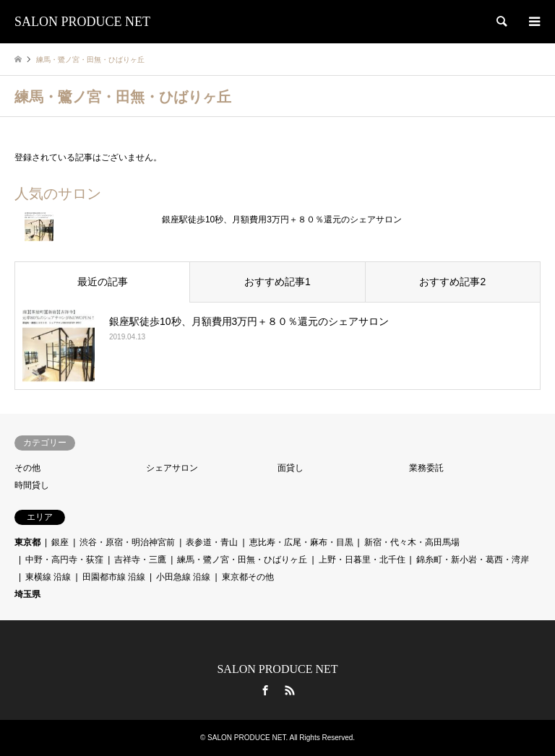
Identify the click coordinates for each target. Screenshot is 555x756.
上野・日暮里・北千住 (362, 560)
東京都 (27, 542)
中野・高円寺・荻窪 (64, 560)
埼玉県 (27, 594)
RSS (290, 690)
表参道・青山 (212, 542)
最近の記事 (103, 282)
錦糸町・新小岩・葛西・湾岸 (473, 560)
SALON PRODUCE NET (277, 669)
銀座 (60, 542)
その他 (27, 468)
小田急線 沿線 (183, 577)
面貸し (291, 468)
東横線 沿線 (48, 577)
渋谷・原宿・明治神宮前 (127, 542)
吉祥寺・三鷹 (140, 560)
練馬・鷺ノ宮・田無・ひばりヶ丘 (242, 560)
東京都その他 (248, 577)
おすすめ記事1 (277, 282)
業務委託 (426, 468)
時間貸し (32, 485)
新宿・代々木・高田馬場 (412, 542)
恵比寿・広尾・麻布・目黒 (301, 542)
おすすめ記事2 (452, 282)
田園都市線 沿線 (114, 577)
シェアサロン (172, 468)
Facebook (265, 690)
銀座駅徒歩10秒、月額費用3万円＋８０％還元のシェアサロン (282, 220)
